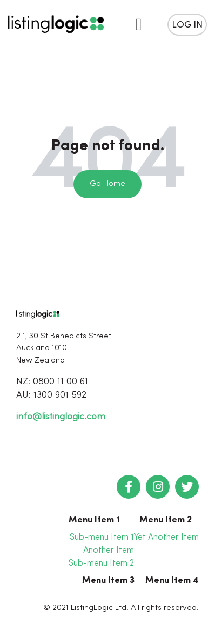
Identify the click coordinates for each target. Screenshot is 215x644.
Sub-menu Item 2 (101, 563)
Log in (187, 25)
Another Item (109, 551)
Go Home (107, 184)
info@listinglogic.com (61, 417)
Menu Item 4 (172, 581)
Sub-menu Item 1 (102, 538)
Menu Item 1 (94, 520)
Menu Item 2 (166, 520)
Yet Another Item (166, 538)
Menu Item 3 (108, 581)
